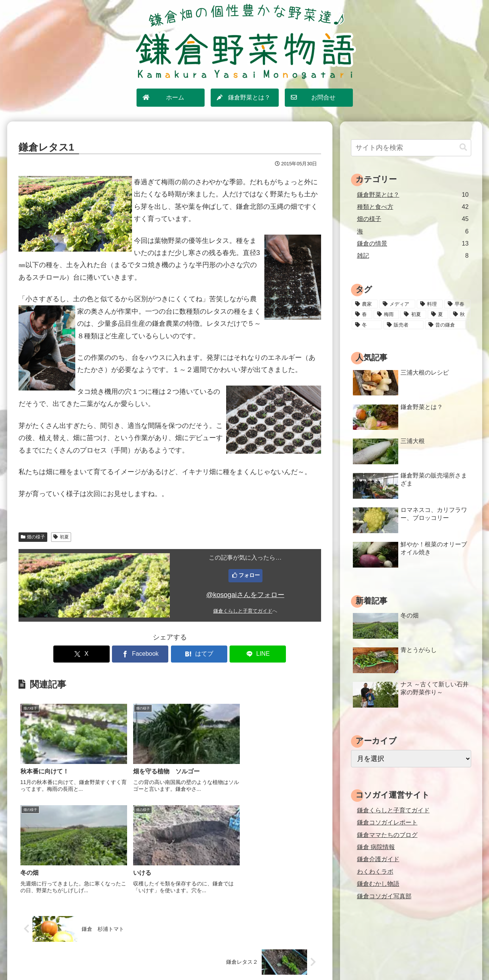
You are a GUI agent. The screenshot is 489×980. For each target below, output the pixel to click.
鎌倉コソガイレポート (387, 822)
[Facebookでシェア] (144, 654)
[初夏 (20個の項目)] (413, 314)
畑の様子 (33, 537)
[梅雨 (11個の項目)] (386, 314)
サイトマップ (198, 958)
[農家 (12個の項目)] (365, 304)
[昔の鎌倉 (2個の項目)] (448, 325)
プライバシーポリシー (248, 958)
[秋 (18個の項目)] (460, 314)
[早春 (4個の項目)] (457, 304)
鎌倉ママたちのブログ (387, 835)
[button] (463, 147)
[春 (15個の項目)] (362, 314)
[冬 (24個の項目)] (367, 325)
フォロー (249, 575)
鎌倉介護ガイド (378, 859)
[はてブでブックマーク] (195, 654)
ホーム (166, 958)
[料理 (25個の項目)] (430, 304)
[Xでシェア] (93, 654)
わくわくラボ (375, 871)
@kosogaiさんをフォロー (245, 595)
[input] (411, 148)
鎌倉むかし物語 (378, 884)
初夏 (61, 537)
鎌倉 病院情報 (376, 847)
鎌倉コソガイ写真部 (384, 896)
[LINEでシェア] (246, 654)
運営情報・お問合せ (307, 958)
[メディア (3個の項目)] (397, 304)
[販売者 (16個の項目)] (404, 325)
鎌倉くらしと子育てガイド (243, 611)
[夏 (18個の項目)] (438, 314)
